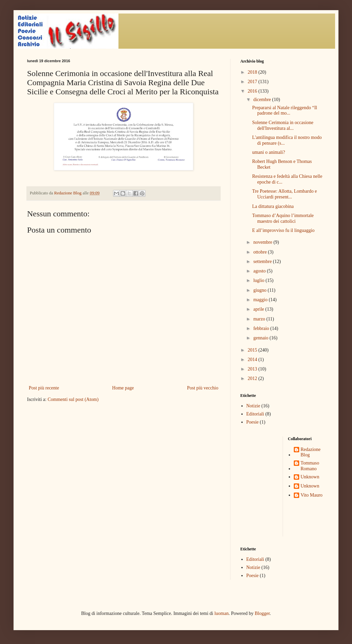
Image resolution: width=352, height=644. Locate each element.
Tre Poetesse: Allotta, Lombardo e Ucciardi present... (284, 194)
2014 (253, 360)
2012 (253, 378)
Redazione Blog (311, 452)
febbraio (262, 328)
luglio (259, 280)
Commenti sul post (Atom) (73, 399)
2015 (253, 350)
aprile (259, 309)
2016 (253, 91)
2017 (253, 82)
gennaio (261, 338)
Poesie (253, 422)
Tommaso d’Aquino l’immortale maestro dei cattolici (283, 218)
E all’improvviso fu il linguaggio (283, 230)
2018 (253, 72)
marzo (260, 319)
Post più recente (44, 388)
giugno (260, 290)
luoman (221, 613)
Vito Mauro (312, 495)
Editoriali (255, 414)
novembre (263, 242)
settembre (263, 261)
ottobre (260, 252)
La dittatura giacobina (273, 206)
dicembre (263, 100)
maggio (261, 300)
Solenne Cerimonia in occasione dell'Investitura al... (283, 125)
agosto (260, 271)
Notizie (253, 406)
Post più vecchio (203, 388)
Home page (123, 388)
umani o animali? (269, 152)
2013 (253, 369)
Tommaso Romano (310, 466)
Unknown (310, 477)
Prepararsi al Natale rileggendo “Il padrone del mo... (285, 111)
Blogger (262, 613)
